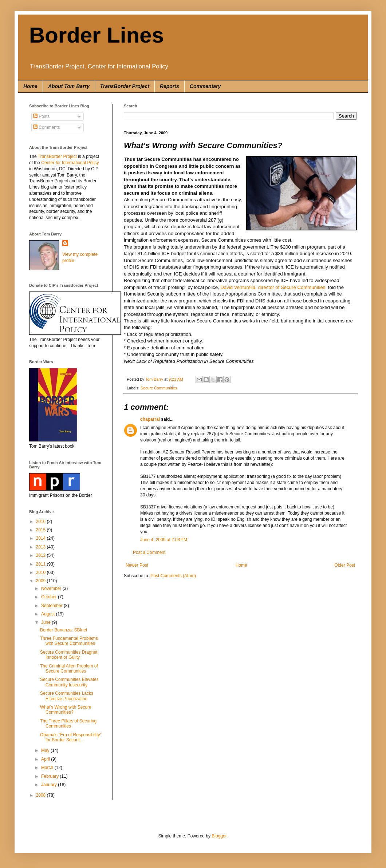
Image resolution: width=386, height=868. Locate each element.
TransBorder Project (125, 86)
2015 (42, 530)
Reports (170, 86)
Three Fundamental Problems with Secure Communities (69, 641)
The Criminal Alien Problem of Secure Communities (69, 669)
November (52, 588)
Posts (41, 116)
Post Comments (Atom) (173, 576)
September (52, 606)
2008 (42, 795)
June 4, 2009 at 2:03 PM (164, 540)
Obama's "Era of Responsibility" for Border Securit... (71, 737)
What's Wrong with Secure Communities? (66, 710)
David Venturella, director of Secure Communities (273, 287)
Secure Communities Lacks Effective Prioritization (67, 696)
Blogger (219, 836)
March (48, 768)
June (46, 622)
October (50, 597)
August (49, 614)
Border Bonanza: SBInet (64, 630)
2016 (42, 522)
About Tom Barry (69, 86)
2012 (42, 555)
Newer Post (137, 565)
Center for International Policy (70, 163)
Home (30, 86)
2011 (42, 564)
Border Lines (96, 35)
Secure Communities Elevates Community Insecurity (69, 682)
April (46, 759)
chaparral (150, 419)
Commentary (205, 86)
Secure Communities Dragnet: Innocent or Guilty (69, 655)
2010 (42, 572)
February (50, 776)
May (46, 750)
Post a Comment (149, 552)
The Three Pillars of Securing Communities (68, 724)
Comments (46, 127)
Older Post (345, 565)
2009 (42, 581)
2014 (42, 538)
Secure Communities (159, 388)
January (50, 785)
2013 (42, 547)
